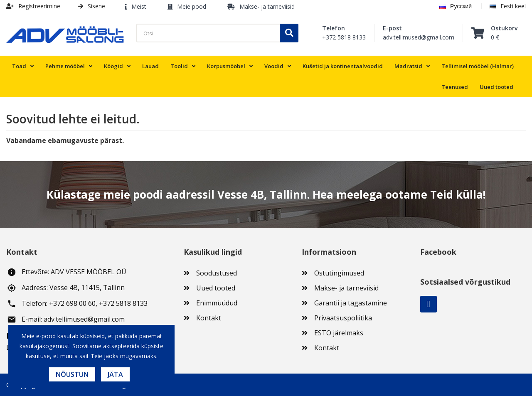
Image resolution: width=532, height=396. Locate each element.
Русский (456, 6)
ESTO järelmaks (339, 333)
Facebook (429, 304)
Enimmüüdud (217, 303)
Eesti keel (508, 6)
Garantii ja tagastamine (351, 303)
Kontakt (209, 318)
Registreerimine (33, 6)
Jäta (115, 374)
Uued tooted (216, 288)
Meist (139, 6)
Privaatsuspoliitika (343, 318)
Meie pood (192, 6)
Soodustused (217, 273)
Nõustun (72, 374)
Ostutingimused (339, 273)
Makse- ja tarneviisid (267, 6)
